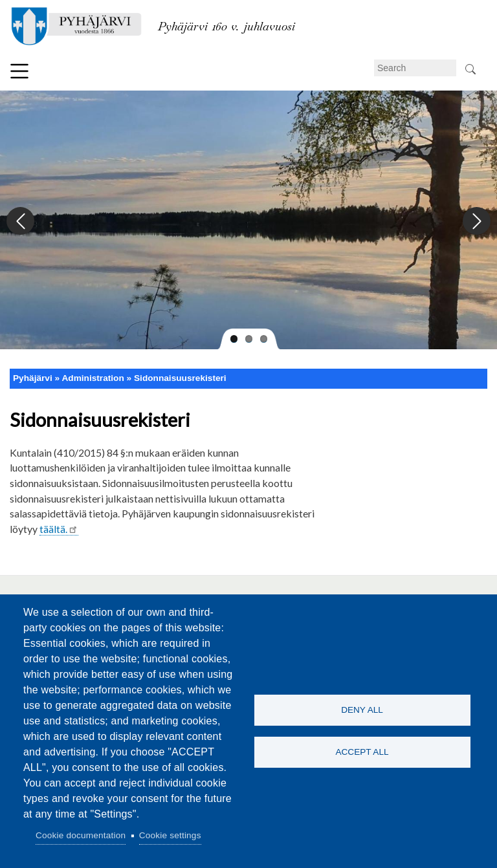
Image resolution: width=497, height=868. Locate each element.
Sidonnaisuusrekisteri (180, 378)
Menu (19, 71)
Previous (21, 222)
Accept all (362, 752)
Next (476, 222)
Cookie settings (170, 835)
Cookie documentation (81, 835)
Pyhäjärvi (33, 378)
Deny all (362, 710)
